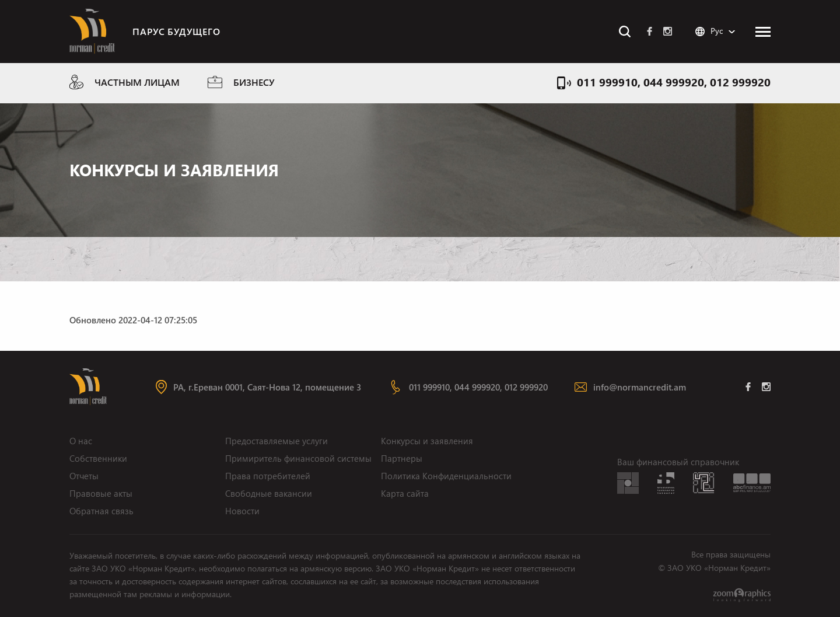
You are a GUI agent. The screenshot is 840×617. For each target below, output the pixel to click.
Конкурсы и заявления (427, 441)
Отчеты (84, 476)
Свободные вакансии (269, 493)
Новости (242, 511)
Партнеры (402, 458)
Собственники (98, 458)
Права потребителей (268, 476)
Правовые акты (101, 493)
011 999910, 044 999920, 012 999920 (674, 82)
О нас (81, 441)
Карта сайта (405, 493)
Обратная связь (101, 511)
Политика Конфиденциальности (446, 476)
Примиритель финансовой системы (298, 458)
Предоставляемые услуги (276, 441)
